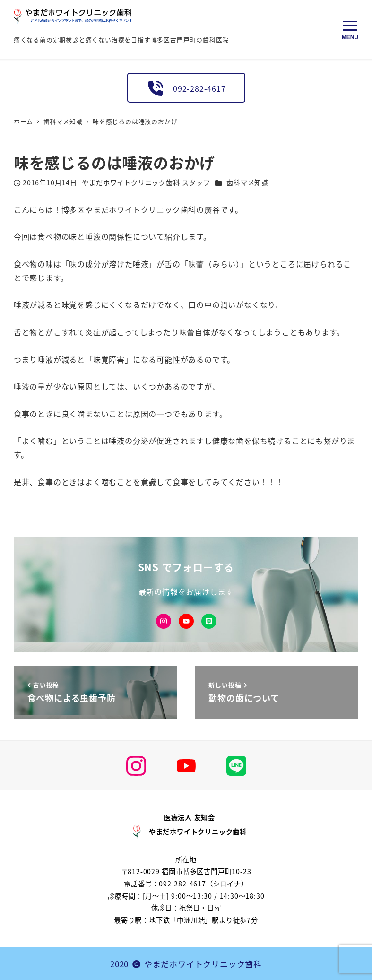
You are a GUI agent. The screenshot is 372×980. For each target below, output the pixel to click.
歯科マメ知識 (247, 182)
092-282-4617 (186, 88)
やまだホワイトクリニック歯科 (203, 964)
